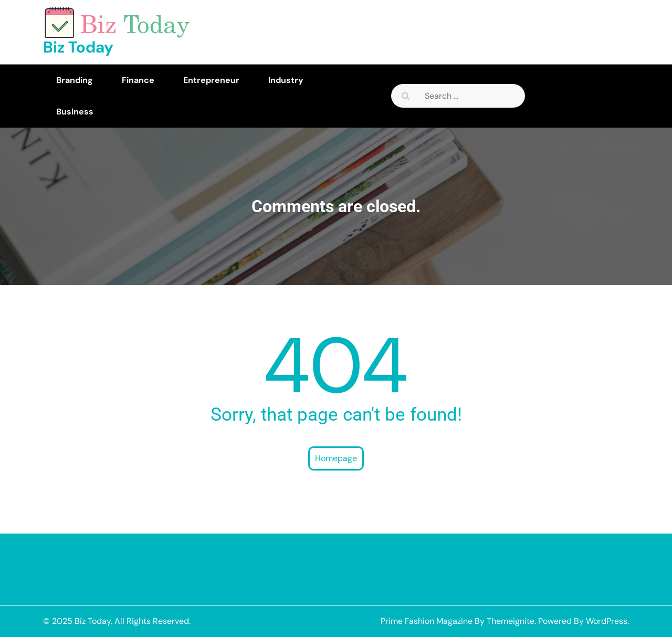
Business (75, 112)
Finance (138, 80)
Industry (286, 80)
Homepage (336, 458)
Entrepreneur (211, 80)
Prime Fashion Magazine (427, 621)
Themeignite (511, 621)
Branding (75, 80)
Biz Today (78, 47)
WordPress (607, 621)
